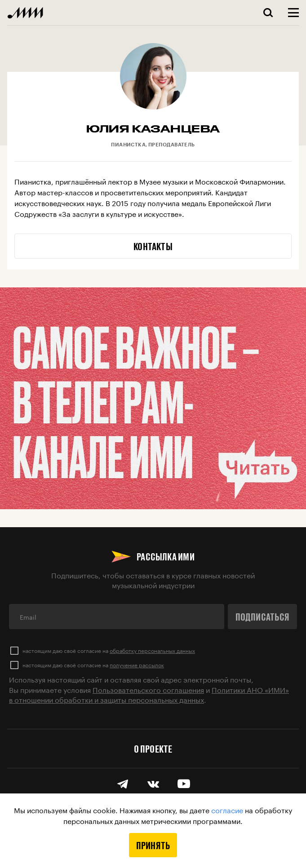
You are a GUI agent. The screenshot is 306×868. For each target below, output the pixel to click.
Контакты (153, 246)
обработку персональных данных (152, 650)
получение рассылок (137, 664)
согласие (227, 809)
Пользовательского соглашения (148, 689)
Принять (153, 845)
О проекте (153, 749)
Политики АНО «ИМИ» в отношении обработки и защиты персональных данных (149, 694)
